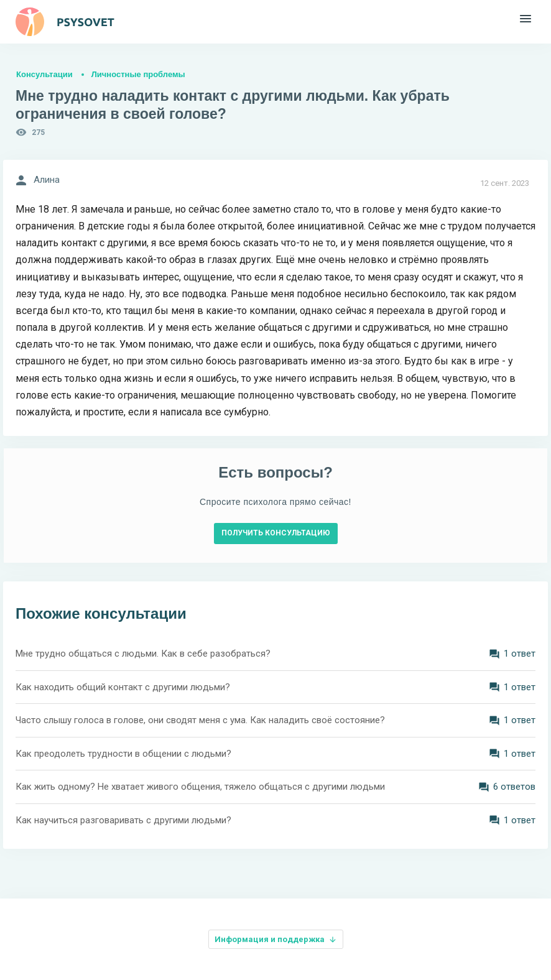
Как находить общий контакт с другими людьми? (123, 687)
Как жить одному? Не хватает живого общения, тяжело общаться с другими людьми (200, 787)
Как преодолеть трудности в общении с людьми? (123, 754)
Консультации (44, 74)
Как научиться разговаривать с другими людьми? (123, 820)
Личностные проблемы (138, 74)
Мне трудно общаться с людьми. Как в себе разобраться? (143, 654)
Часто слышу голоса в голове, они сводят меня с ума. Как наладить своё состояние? (200, 720)
